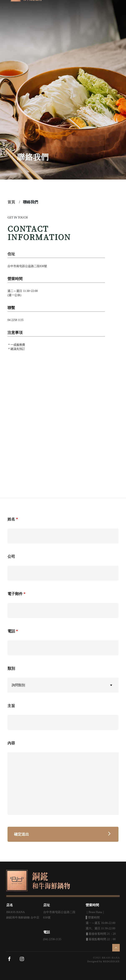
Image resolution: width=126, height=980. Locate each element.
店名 (10, 905)
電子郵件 (15, 594)
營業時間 (92, 905)
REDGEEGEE (111, 961)
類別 (11, 668)
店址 (47, 905)
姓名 (11, 519)
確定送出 (63, 834)
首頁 (11, 202)
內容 (11, 743)
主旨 (11, 706)
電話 (11, 631)
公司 (11, 557)
